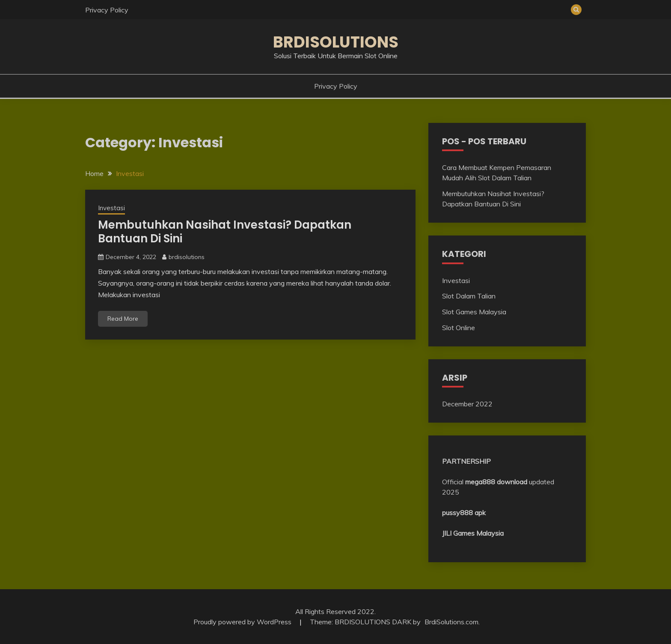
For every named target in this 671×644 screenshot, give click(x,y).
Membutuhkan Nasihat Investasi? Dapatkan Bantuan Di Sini (225, 232)
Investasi (111, 208)
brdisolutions (187, 257)
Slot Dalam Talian (469, 296)
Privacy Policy (107, 10)
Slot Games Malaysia (474, 312)
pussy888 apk (464, 513)
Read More (123, 319)
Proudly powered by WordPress (243, 622)
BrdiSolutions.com (451, 622)
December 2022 (467, 404)
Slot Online (459, 328)
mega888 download (496, 482)
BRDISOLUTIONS (336, 42)
